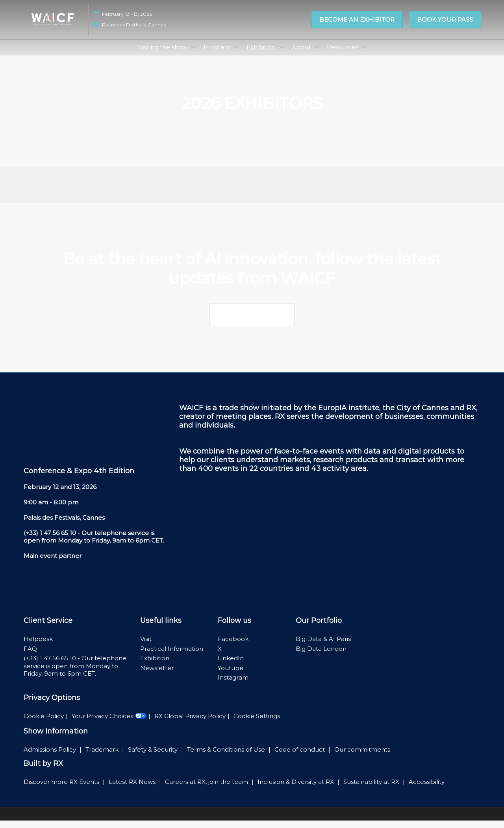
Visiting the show (163, 55)
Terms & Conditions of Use (227, 757)
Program (218, 55)
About (302, 55)
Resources (343, 55)
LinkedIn (231, 666)
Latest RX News (133, 789)
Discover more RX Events (62, 789)
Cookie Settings (257, 723)
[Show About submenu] (317, 55)
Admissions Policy (51, 757)
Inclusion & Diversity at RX (296, 789)
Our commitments (362, 757)
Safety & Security (154, 757)
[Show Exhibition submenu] (282, 55)
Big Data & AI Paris (323, 646)
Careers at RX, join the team (207, 789)
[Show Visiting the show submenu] (193, 55)
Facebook (233, 646)
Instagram (233, 685)
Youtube (231, 675)
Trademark (103, 757)
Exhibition (262, 55)
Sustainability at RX (372, 789)
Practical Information (172, 656)
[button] (357, 24)
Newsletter (157, 675)
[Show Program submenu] (236, 55)
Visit (146, 646)
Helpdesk (38, 646)
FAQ (30, 656)
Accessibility (427, 789)
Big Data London (321, 656)
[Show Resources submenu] (364, 55)
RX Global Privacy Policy (190, 723)
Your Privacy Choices (109, 724)
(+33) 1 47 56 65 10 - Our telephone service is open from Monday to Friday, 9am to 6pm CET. (75, 673)
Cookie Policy (44, 723)
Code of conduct (300, 757)
